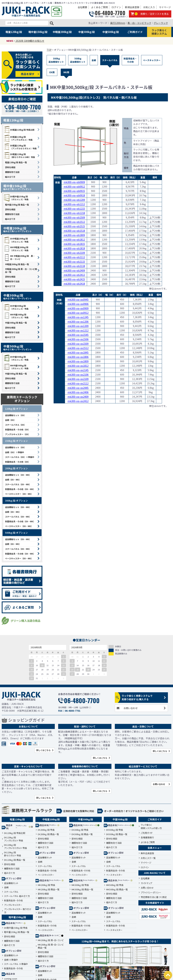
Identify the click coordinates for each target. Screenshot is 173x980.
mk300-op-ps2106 (78, 375)
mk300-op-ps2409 (78, 397)
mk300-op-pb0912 (74, 186)
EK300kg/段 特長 (80, 830)
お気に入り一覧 (148, 858)
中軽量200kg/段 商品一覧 (17, 264)
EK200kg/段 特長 (46, 830)
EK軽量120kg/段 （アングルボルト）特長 (18, 138)
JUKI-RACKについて (155, 873)
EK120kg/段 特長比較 (15, 833)
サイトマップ (146, 883)
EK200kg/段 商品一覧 (48, 834)
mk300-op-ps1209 (78, 326)
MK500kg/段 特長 (115, 885)
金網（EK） (10, 420)
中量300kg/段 (87, 32)
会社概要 (82, 7)
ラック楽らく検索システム (159, 32)
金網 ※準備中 (11, 960)
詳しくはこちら (43, 750)
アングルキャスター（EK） (18, 434)
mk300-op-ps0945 (78, 299)
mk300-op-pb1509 (74, 217)
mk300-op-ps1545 (78, 335)
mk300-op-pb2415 (74, 279)
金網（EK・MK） (13, 480)
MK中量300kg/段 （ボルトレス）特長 (16, 316)
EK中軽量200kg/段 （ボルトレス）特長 (16, 240)
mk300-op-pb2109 (74, 253)
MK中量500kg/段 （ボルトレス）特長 (16, 367)
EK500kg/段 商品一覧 (117, 834)
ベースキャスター (152, 60)
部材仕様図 (10, 167)
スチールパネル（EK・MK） (18, 484)
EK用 (52, 72)
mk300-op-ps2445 (78, 388)
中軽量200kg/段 (62, 32)
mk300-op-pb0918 (74, 195)
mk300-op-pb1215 (74, 209)
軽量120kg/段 (14, 32)
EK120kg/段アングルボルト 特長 (14, 839)
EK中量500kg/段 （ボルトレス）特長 (16, 358)
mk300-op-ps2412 (78, 401)
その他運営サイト (155, 903)
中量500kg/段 (111, 32)
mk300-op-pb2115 (74, 262)
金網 (94, 60)
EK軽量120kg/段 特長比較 (19, 130)
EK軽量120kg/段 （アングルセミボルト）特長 (20, 147)
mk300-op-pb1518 (74, 231)
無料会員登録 (147, 853)
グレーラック (161, 23)
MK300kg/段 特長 (80, 885)
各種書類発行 (147, 837)
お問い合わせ (131, 708)
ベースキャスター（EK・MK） (19, 494)
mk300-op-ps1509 (78, 344)
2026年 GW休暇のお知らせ (30, 41)
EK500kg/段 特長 (115, 830)
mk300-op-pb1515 (74, 226)
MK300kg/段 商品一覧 (82, 889)
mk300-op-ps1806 (78, 357)
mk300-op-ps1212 (78, 330)
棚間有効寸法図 (12, 172)
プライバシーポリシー (151, 892)
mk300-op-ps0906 (78, 304)
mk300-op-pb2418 (74, 284)
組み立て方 (10, 177)
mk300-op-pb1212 (74, 204)
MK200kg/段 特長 (46, 885)
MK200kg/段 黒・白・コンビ (51, 940)
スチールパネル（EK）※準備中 (20, 457)
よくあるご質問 (99, 7)
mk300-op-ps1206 (78, 322)
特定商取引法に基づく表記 (154, 897)
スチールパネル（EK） (16, 425)
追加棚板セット (11, 883)
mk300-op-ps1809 (78, 361)
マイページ (165, 7)
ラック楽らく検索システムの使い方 (151, 827)
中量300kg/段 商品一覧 (16, 323)
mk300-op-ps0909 (78, 308)
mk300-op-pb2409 (74, 270)
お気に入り (149, 7)
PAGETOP (168, 975)
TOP (49, 50)
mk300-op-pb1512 (74, 222)
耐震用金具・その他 (130, 60)
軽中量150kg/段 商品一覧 (17, 205)
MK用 (66, 72)
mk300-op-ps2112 (78, 383)
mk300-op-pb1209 (74, 200)
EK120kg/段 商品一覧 (15, 860)
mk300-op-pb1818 (74, 248)
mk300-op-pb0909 (74, 182)
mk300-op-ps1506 (78, 339)
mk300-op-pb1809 (74, 235)
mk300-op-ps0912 (78, 313)
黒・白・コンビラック (139, 23)
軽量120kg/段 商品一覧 (16, 162)
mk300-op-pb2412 (74, 275)
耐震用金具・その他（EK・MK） (20, 489)
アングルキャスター (13, 905)
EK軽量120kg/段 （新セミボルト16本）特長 (19, 156)
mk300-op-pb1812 (74, 239)
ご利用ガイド (135, 32)
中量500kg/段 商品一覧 (16, 374)
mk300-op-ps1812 (78, 366)
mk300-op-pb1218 (74, 213)
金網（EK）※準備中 (15, 452)
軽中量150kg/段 (38, 32)
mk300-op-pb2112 (74, 257)
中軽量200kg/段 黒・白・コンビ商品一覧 (21, 270)
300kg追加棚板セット (56, 60)
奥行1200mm (118, 23)
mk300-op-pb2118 (74, 266)
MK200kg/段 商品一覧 (49, 889)
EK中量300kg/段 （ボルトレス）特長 (16, 307)
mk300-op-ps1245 (78, 317)
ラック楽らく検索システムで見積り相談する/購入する (137, 697)
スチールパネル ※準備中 (16, 964)
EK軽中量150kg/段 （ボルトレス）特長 (16, 198)
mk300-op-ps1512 (78, 348)
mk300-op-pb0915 (74, 191)
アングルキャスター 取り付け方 (18, 911)
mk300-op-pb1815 (74, 244)
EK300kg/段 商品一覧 (82, 834)
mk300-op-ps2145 (78, 370)
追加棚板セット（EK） (16, 415)
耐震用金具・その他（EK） (18, 429)
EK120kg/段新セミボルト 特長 (13, 854)
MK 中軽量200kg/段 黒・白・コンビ (19, 257)
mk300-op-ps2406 (78, 392)
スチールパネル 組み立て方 (17, 896)
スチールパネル (110, 60)
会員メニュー (155, 848)
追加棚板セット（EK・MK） (18, 475)
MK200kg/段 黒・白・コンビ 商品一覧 (51, 946)
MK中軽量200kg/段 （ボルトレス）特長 (16, 249)
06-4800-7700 (110, 13)
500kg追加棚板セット (78, 60)
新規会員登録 (132, 7)
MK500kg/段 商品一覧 (117, 889)
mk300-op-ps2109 (78, 379)
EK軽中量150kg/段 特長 (16, 928)
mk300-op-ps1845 (78, 352)
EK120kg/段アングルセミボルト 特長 (16, 847)
